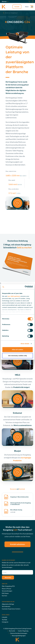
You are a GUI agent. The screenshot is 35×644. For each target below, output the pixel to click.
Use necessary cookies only (17, 356)
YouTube (4, 619)
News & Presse (6, 588)
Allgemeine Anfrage (8, 604)
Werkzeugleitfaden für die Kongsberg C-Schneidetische (21, 504)
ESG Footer (5, 593)
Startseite (12, 631)
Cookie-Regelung (23, 631)
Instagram (5, 622)
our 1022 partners (14, 296)
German (5, 1)
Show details (25, 344)
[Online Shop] (29, 1)
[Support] (32, 1)
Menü (27, 7)
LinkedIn (5, 617)
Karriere (4, 596)
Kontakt (17, 7)
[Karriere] (27, 1)
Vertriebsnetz (6, 606)
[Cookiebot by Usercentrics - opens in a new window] (25, 287)
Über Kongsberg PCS (8, 586)
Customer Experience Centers (11, 609)
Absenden (8, 577)
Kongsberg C (11, 13)
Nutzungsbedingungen (19, 636)
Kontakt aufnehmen (17, 544)
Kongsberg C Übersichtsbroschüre (20, 497)
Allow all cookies (17, 350)
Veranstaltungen (7, 591)
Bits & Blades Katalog (16, 510)
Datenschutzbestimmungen (19, 633)
